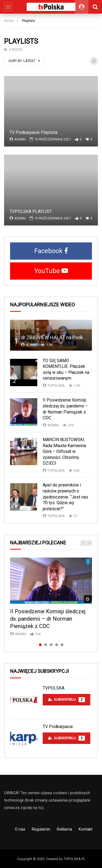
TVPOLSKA (54, 688)
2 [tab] (46, 645)
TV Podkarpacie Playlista (33, 132)
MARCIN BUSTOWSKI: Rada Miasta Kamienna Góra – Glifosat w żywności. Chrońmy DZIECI (64, 451)
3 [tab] (51, 645)
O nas (20, 829)
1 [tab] (40, 645)
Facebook (51, 251)
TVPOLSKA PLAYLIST (31, 211)
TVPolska (56, 385)
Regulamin (41, 829)
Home (9, 21)
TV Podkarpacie (58, 727)
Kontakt (86, 829)
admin (20, 139)
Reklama (64, 829)
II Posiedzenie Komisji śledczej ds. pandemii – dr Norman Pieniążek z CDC (48, 619)
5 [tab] (62, 645)
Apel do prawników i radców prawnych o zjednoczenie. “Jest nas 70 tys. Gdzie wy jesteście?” (65, 497)
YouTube (51, 271)
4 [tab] (57, 645)
